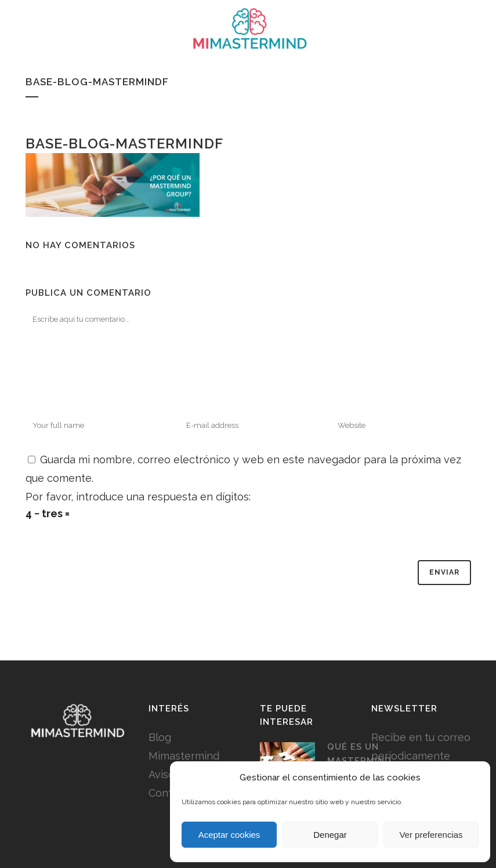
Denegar (330, 835)
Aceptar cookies (229, 835)
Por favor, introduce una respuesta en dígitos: (138, 497)
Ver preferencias (431, 835)
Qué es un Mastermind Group (359, 760)
